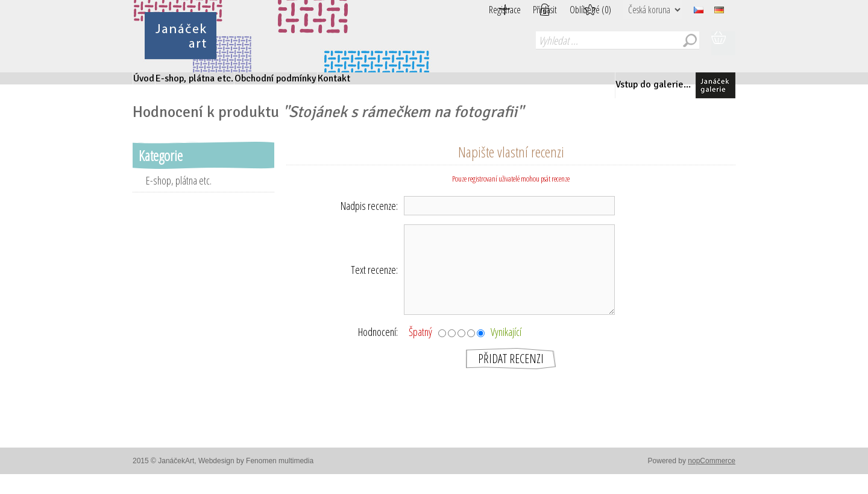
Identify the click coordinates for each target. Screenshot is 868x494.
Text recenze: (374, 283)
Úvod (158, 85)
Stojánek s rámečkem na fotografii (403, 126)
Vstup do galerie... (669, 85)
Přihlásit (530, 10)
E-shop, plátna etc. (242, 85)
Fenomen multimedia (280, 475)
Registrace (475, 10)
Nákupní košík (723, 43)
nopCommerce (712, 475)
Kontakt (461, 85)
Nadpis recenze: (369, 220)
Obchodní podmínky (365, 85)
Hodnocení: (378, 346)
